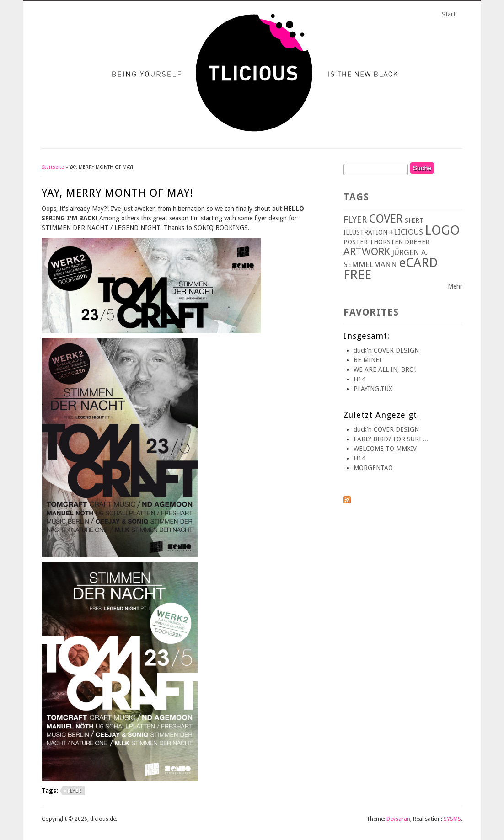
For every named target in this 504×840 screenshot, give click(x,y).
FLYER (74, 791)
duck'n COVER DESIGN (386, 350)
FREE (357, 275)
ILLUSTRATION (365, 232)
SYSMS (452, 819)
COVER (386, 219)
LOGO (442, 230)
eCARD (418, 263)
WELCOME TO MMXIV (385, 449)
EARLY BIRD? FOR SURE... (391, 439)
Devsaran (398, 819)
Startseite (53, 167)
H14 (359, 379)
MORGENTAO (373, 468)
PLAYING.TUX (373, 389)
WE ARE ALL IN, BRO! (385, 369)
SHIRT (414, 220)
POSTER (356, 242)
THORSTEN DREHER (399, 242)
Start (449, 14)
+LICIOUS (406, 232)
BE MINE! (367, 360)
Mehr (455, 286)
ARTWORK (367, 251)
